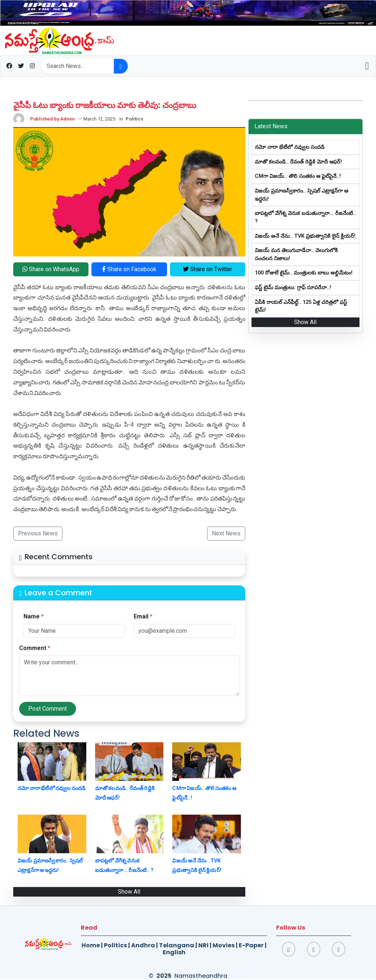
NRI (203, 945)
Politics (115, 945)
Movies (224, 945)
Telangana (177, 945)
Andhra (143, 945)
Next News (226, 533)
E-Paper (251, 945)
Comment (35, 648)
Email (143, 616)
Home (91, 945)
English (174, 952)
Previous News (38, 533)
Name (34, 616)
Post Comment (48, 709)
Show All (129, 892)
